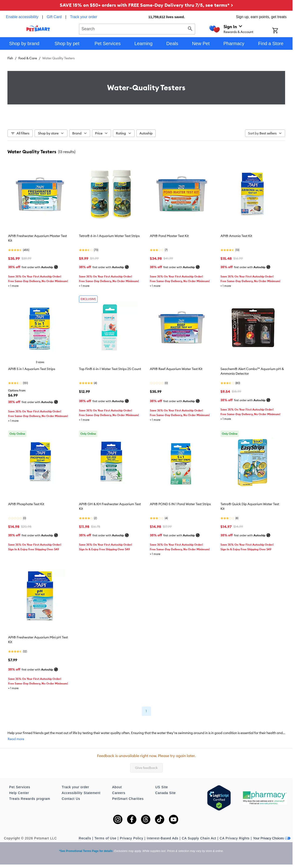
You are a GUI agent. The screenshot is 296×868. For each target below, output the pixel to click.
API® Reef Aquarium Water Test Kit (176, 369)
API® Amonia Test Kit (236, 236)
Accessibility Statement (81, 793)
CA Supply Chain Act (199, 838)
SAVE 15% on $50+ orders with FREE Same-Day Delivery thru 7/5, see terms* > (146, 5)
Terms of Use (105, 838)
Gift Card (54, 17)
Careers (119, 793)
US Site (161, 787)
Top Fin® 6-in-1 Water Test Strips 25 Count (110, 369)
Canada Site (165, 793)
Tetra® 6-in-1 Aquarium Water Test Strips (109, 236)
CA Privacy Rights (235, 838)
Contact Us (71, 799)
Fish (10, 58)
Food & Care (28, 58)
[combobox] (137, 28)
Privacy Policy (132, 838)
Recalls (85, 838)
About (117, 787)
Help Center (19, 793)
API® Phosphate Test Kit (26, 504)
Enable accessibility (22, 17)
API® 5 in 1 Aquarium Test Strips (32, 369)
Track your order (84, 17)
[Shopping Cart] (281, 31)
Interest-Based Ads (163, 838)
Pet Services (20, 787)
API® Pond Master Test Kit (169, 236)
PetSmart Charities (128, 799)
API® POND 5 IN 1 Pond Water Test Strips (180, 504)
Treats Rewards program (30, 799)
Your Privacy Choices (272, 838)
